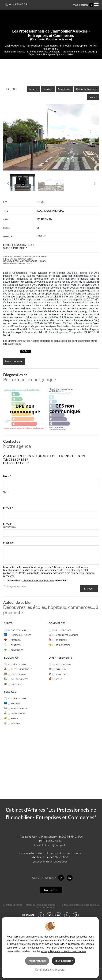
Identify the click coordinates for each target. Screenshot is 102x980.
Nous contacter (14, 361)
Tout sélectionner (17, 630)
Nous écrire (51, 890)
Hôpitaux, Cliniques (21, 635)
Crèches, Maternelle (21, 669)
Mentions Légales (13, 905)
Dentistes (16, 645)
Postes (14, 718)
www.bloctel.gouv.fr (76, 570)
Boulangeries (63, 645)
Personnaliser (37, 961)
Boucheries (62, 640)
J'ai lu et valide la (14, 580)
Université (16, 684)
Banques (15, 723)
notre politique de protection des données (64, 951)
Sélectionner (64, 89)
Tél (6, 492)
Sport (59, 679)
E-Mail (8, 508)
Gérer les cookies (45, 908)
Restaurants (62, 674)
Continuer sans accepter (50, 970)
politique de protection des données (38, 580)
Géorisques (15, 344)
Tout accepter (63, 961)
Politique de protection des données (79, 905)
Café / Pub (61, 669)
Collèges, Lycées (19, 679)
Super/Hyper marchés (67, 635)
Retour (11, 89)
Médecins (16, 640)
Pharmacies (17, 650)
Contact (93, 97)
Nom (7, 476)
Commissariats (19, 713)
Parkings (16, 703)
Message (8, 543)
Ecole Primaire (19, 674)
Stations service (19, 708)
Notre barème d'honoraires (41, 905)
